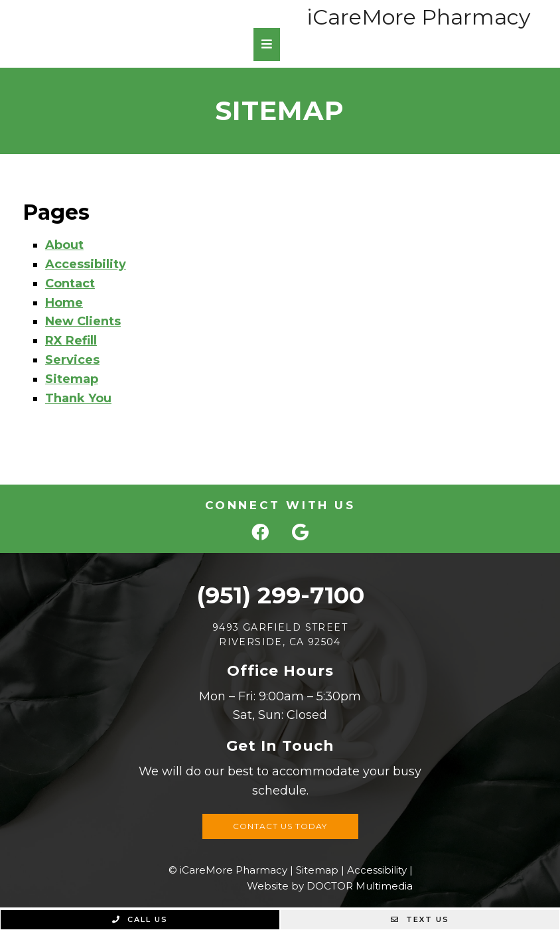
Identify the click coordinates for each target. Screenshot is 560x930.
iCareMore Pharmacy (418, 17)
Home (64, 303)
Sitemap (72, 379)
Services (72, 360)
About (64, 245)
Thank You (78, 398)
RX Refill (71, 341)
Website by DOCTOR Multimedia (330, 886)
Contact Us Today (280, 826)
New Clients (83, 321)
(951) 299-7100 (280, 595)
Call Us (140, 919)
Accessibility (86, 264)
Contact (70, 283)
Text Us (420, 919)
